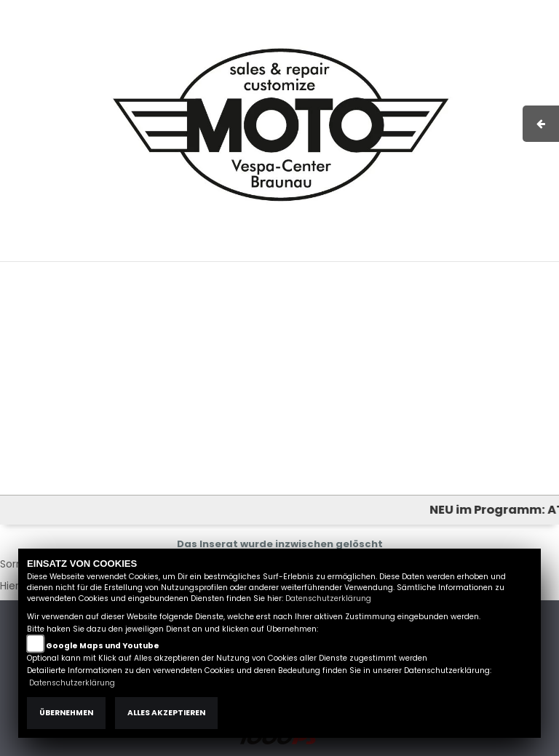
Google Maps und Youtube (103, 646)
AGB (391, 254)
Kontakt (432, 254)
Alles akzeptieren (166, 713)
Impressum (341, 254)
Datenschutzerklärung (328, 598)
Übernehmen (66, 713)
